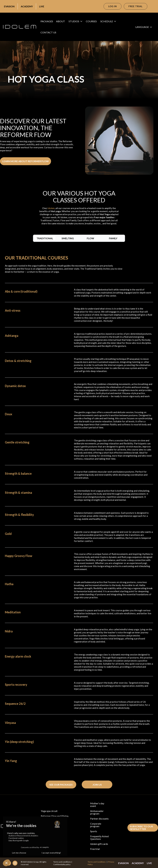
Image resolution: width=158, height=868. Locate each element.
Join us (97, 785)
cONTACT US (48, 32)
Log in (113, 6)
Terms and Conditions (97, 862)
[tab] (45, 238)
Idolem (51, 208)
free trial (136, 6)
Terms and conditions (62, 862)
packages (47, 21)
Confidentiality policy (62, 864)
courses (91, 21)
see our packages (61, 785)
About (61, 21)
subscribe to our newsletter (141, 828)
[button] (76, 21)
